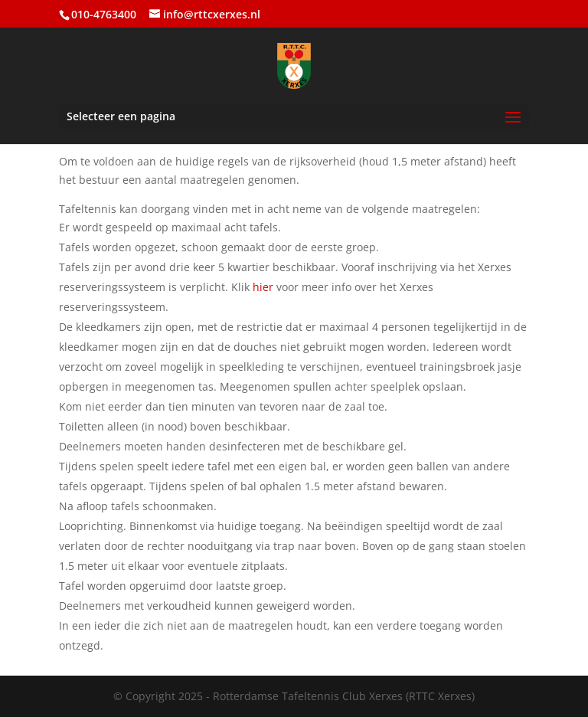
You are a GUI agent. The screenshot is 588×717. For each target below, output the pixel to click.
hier (263, 287)
